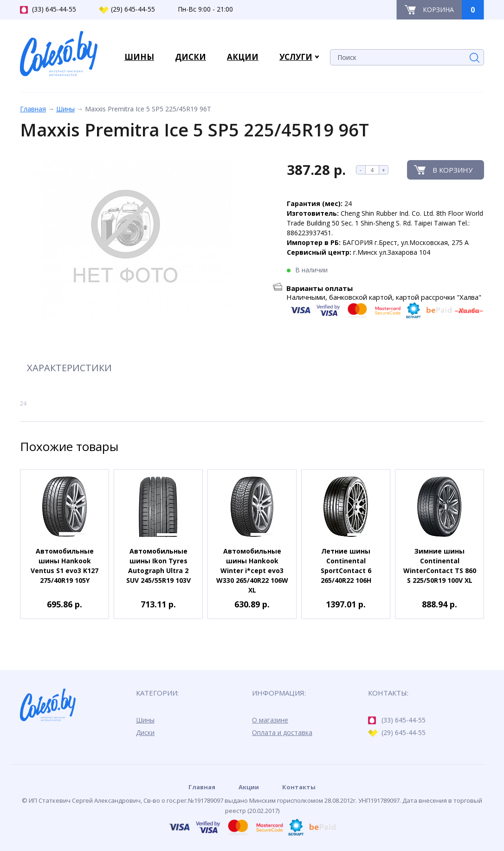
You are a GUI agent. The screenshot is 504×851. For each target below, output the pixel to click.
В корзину (452, 170)
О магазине (270, 720)
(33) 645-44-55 (48, 9)
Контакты (299, 787)
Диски (145, 732)
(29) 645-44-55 (127, 9)
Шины (65, 109)
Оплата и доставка (282, 732)
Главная (33, 109)
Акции (249, 787)
